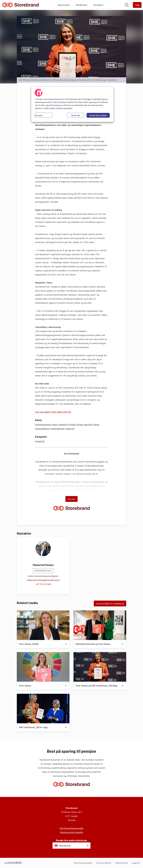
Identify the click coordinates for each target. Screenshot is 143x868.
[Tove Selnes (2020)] (43, 625)
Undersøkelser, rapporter (62, 429)
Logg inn (136, 863)
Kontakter (98, 5)
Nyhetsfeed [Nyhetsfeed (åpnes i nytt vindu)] (121, 863)
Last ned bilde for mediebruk (110, 603)
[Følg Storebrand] (137, 5)
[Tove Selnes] (43, 667)
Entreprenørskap (43, 425)
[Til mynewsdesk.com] (13, 863)
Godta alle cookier (98, 115)
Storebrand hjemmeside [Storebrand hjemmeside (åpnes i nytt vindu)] (71, 828)
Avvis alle (76, 115)
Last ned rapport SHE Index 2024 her (53, 412)
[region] (72, 104)
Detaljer (39, 115)
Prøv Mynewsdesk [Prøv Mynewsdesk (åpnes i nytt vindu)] (83, 863)
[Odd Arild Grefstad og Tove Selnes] (100, 625)
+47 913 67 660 (43, 584)
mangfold (40, 441)
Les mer (71, 499)
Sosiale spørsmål (84, 425)
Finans (54, 425)
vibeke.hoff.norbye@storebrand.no (43, 580)
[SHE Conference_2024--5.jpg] (43, 709)
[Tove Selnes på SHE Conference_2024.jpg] (100, 667)
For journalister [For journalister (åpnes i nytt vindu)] (104, 863)
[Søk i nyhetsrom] (127, 5)
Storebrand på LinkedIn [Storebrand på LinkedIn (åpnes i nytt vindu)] (71, 832)
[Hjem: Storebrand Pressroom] (21, 5)
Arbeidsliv (63, 425)
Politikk (72, 425)
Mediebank (82, 5)
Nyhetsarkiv (64, 5)
